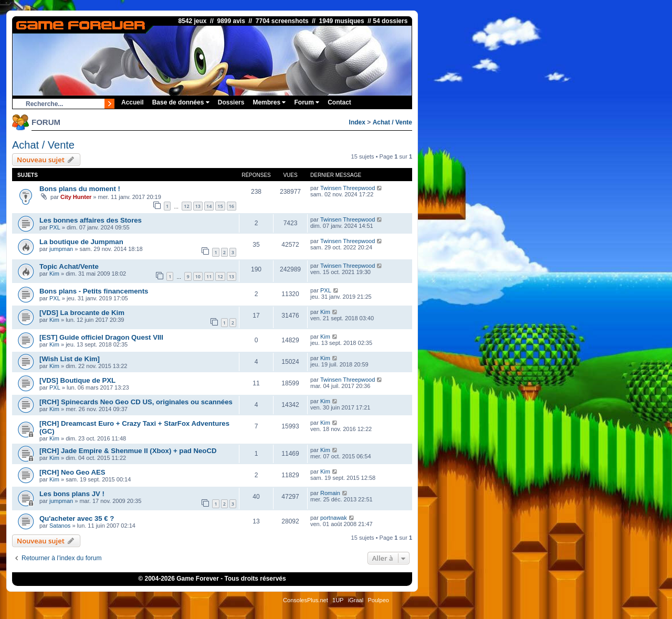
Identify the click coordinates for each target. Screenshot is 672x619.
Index (357, 122)
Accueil (133, 102)
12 (186, 206)
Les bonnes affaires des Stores (91, 220)
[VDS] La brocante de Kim (82, 313)
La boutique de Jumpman (81, 242)
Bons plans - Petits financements (94, 291)
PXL (55, 227)
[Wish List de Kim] (70, 359)
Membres (269, 102)
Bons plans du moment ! (80, 189)
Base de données (181, 102)
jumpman (61, 249)
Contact (339, 102)
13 (198, 206)
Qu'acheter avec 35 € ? (77, 518)
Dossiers (231, 102)
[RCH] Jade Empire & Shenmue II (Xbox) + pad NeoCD (128, 451)
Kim (54, 274)
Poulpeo (379, 600)
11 (209, 276)
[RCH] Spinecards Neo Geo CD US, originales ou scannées (136, 402)
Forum (307, 102)
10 (198, 276)
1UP (338, 600)
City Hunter (76, 197)
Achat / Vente (392, 122)
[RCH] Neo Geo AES (72, 472)
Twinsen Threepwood (348, 188)
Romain (330, 493)
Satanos (60, 526)
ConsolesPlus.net (306, 600)
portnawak (334, 518)
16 (232, 206)
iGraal (356, 600)
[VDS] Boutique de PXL (77, 380)
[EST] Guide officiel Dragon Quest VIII (101, 337)
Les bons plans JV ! (72, 494)
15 (220, 206)
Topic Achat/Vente (69, 266)
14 (209, 206)
